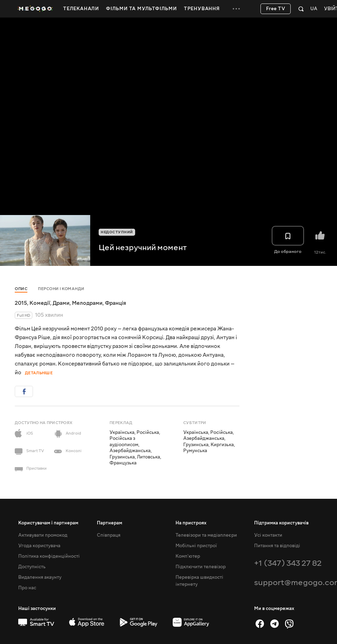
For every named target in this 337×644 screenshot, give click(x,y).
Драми (61, 303)
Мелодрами (87, 303)
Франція (115, 303)
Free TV (276, 9)
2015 (21, 303)
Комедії (40, 303)
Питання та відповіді (277, 546)
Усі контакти (268, 535)
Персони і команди (61, 289)
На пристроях (191, 523)
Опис (21, 289)
